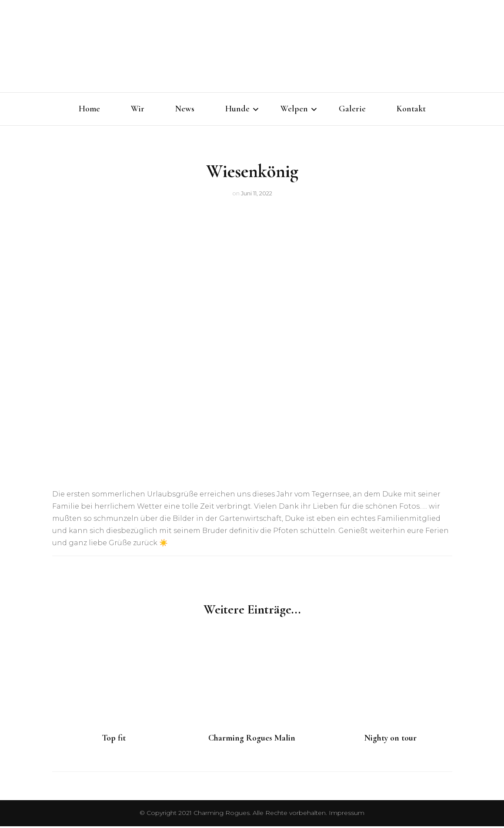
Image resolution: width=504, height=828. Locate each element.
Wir (138, 109)
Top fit (114, 740)
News (185, 109)
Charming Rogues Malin (252, 740)
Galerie (352, 109)
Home (89, 109)
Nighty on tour (391, 740)
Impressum (347, 815)
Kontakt (411, 109)
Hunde (237, 109)
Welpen (294, 109)
